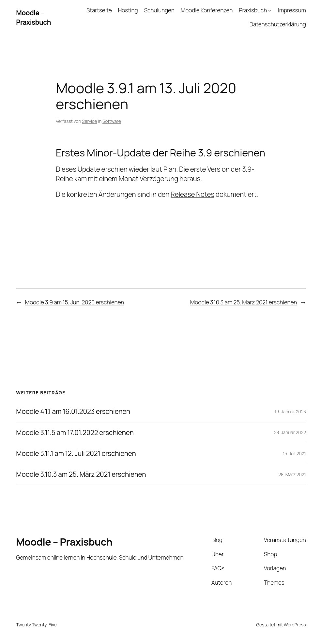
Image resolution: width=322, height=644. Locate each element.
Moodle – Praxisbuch (33, 17)
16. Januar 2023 (290, 411)
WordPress (295, 625)
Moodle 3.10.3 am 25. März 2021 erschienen (244, 302)
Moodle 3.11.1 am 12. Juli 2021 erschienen (76, 454)
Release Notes (192, 194)
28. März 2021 (292, 474)
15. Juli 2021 (294, 454)
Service (89, 121)
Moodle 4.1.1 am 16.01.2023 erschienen (73, 411)
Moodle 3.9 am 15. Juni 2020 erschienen (75, 302)
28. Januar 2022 (290, 432)
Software (112, 121)
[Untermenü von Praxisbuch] (270, 10)
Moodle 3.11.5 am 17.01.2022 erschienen (75, 433)
